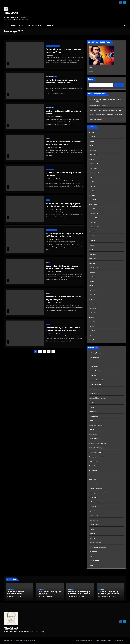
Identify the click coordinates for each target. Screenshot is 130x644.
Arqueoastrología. (94, 357)
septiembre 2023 (94, 227)
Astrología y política (50, 46)
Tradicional (92, 538)
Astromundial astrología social (51, 77)
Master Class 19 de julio (96, 119)
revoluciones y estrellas (96, 502)
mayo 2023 (92, 245)
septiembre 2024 (94, 173)
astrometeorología (94, 394)
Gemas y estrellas (94, 439)
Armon (91, 71)
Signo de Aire (93, 511)
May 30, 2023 (50, 86)
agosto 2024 (92, 177)
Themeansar (32, 640)
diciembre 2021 (93, 304)
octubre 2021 (93, 313)
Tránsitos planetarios (95, 543)
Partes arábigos (93, 484)
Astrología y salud (94, 389)
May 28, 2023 (50, 303)
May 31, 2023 (50, 55)
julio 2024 (92, 182)
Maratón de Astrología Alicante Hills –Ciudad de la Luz (105, 110)
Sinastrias (92, 529)
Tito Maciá (11, 13)
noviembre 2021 (93, 308)
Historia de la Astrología (96, 448)
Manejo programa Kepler (96, 457)
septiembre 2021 (94, 317)
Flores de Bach (93, 434)
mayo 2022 (92, 281)
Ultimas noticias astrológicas (97, 547)
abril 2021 (92, 340)
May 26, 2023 (50, 333)
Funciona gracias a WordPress (12, 640)
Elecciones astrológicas (96, 425)
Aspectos (91, 362)
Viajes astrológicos (94, 561)
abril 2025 (92, 146)
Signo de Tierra (93, 520)
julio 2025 (92, 132)
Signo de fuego (93, 516)
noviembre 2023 (93, 218)
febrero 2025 (93, 155)
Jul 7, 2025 (42, 597)
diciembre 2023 (93, 213)
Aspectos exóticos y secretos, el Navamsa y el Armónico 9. (106, 115)
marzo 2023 (92, 254)
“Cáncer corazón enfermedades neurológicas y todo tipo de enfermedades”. (105, 100)
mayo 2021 (92, 335)
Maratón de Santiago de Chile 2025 (99, 106)
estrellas (48, 138)
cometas (91, 407)
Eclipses (91, 421)
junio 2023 (92, 241)
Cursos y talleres (17, 25)
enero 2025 (92, 159)
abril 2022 (92, 286)
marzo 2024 (92, 200)
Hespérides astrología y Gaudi (98, 443)
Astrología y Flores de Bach (97, 380)
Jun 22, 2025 (103, 597)
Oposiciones (92, 479)
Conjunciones (93, 412)
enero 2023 (92, 263)
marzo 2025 (92, 150)
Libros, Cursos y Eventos (96, 452)
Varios (91, 556)
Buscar (91, 79)
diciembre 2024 (93, 164)
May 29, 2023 (50, 178)
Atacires (91, 403)
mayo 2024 (92, 191)
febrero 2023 (93, 259)
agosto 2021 (92, 322)
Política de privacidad (34, 25)
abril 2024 (92, 195)
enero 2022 (92, 299)
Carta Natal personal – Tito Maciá (103, 640)
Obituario (48, 293)
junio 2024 (92, 186)
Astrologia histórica (95, 371)
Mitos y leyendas (94, 461)
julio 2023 (92, 236)
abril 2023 (92, 250)
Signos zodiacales (94, 525)
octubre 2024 (93, 168)
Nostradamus (93, 470)
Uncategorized (57, 46)
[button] (125, 25)
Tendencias (92, 534)
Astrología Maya (94, 376)
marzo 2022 (92, 290)
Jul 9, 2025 (11, 597)
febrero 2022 (93, 295)
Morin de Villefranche (95, 466)
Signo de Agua (93, 507)
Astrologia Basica (94, 366)
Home (72, 640)
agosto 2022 (92, 272)
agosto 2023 (92, 232)
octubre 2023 (93, 223)
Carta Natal (50, 25)
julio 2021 (91, 326)
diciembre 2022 (93, 268)
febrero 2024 (93, 204)
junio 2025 (92, 137)
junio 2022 (92, 277)
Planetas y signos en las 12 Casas (98, 493)
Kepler (91, 67)
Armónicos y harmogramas (97, 353)
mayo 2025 (92, 141)
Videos (91, 565)
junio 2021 (92, 331)
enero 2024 (92, 209)
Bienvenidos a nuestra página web (84, 640)
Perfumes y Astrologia (95, 488)
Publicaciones (93, 498)
